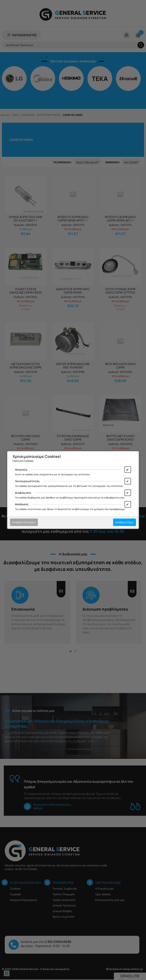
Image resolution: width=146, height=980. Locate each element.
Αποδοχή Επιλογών (24, 522)
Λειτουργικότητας (27, 481)
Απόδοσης (22, 504)
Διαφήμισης (23, 493)
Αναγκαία (21, 470)
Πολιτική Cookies (23, 461)
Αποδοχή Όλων (125, 522)
